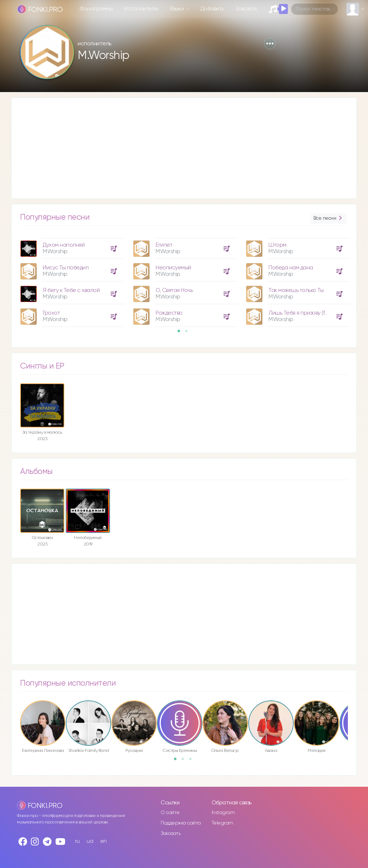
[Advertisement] (184, 148)
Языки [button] (177, 9)
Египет (164, 245)
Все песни (328, 218)
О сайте (170, 813)
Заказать (246, 9)
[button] (270, 44)
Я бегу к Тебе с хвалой (71, 290)
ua (90, 841)
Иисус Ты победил (66, 268)
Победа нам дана (291, 268)
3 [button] (193, 761)
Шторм (277, 245)
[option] (71, 280)
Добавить (212, 9)
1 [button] (181, 333)
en (103, 841)
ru (77, 841)
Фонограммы (96, 9)
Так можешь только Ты (296, 290)
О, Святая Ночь (174, 290)
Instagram (223, 813)
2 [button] (189, 333)
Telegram (222, 823)
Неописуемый (173, 268)
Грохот (51, 313)
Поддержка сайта (181, 823)
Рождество (169, 313)
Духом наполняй (64, 245)
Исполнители (141, 9)
